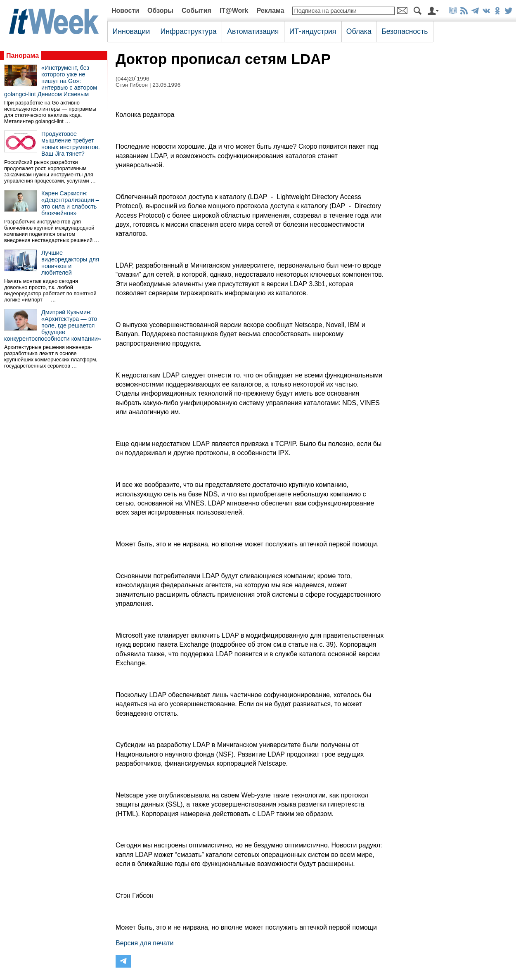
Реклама (270, 11)
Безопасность (405, 31)
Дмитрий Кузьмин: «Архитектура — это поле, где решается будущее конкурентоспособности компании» (53, 325)
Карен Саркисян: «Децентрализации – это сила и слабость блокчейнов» (70, 203)
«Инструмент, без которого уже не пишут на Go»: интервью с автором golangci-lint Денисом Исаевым (51, 81)
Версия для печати (144, 943)
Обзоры (160, 11)
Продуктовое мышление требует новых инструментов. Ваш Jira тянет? (71, 144)
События (196, 11)
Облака (359, 31)
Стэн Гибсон (132, 85)
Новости (125, 11)
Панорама (22, 56)
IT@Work (234, 11)
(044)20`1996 (133, 79)
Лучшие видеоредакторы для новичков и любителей (70, 263)
